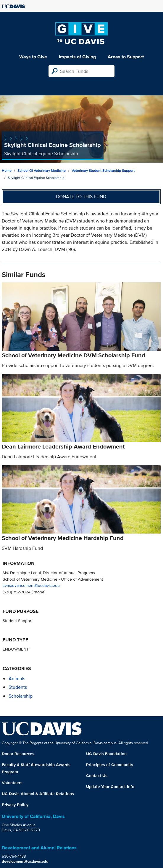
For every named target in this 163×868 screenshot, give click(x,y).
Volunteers (12, 783)
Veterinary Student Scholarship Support (103, 170)
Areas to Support (126, 57)
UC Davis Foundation (106, 754)
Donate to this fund (81, 197)
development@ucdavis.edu (25, 861)
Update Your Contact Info (110, 787)
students (18, 687)
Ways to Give (33, 57)
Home (7, 170)
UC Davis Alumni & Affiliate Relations (38, 794)
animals (17, 679)
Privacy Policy (15, 805)
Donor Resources (18, 754)
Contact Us (97, 776)
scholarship (21, 696)
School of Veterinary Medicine (42, 170)
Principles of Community (110, 765)
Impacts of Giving (77, 57)
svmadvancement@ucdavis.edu (31, 585)
